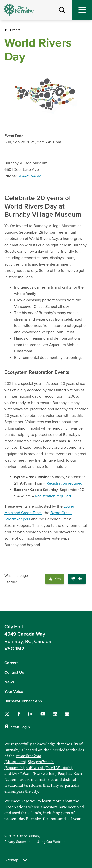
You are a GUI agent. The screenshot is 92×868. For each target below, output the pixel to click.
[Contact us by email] (67, 714)
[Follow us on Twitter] (7, 714)
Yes (55, 579)
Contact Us (14, 672)
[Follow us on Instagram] (31, 714)
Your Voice (14, 692)
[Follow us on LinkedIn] (55, 714)
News (9, 682)
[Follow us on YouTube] (43, 714)
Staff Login (20, 727)
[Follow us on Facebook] (19, 714)
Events (15, 30)
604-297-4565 (30, 176)
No (77, 579)
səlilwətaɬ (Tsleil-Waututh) (49, 768)
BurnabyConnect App (23, 701)
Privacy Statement (18, 842)
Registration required (64, 483)
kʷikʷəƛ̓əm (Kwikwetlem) (34, 774)
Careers (12, 663)
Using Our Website (51, 842)
